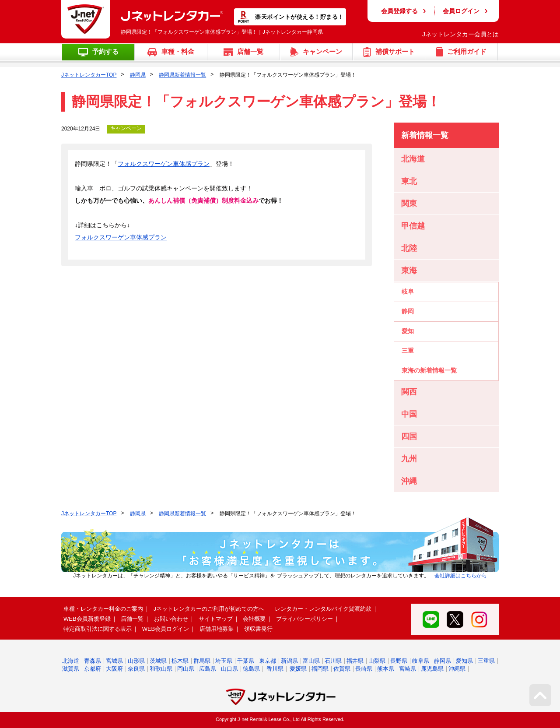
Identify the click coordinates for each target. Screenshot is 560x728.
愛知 (408, 331)
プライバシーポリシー (304, 619)
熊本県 (386, 669)
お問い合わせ (171, 619)
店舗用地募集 (217, 629)
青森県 (93, 661)
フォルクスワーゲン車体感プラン (164, 164)
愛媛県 (298, 669)
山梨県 (377, 661)
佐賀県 (342, 669)
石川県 (333, 661)
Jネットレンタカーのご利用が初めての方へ (209, 609)
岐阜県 (421, 661)
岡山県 (186, 669)
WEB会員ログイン (166, 629)
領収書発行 (258, 629)
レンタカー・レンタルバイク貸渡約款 (323, 609)
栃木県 (180, 661)
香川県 (275, 669)
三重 (408, 351)
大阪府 (114, 669)
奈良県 (136, 669)
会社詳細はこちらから (461, 576)
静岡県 (138, 75)
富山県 (311, 661)
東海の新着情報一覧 (429, 370)
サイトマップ (216, 619)
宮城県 (114, 661)
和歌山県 (161, 669)
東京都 (268, 661)
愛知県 (464, 661)
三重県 (486, 661)
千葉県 (246, 661)
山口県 (229, 669)
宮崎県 (408, 669)
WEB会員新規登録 (87, 619)
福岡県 (320, 669)
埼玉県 (224, 661)
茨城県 (158, 661)
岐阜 (408, 292)
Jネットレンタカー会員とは (460, 34)
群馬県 (202, 661)
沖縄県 (457, 669)
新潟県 (289, 661)
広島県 (208, 669)
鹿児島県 (432, 669)
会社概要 (254, 619)
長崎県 (364, 669)
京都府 (93, 669)
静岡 (408, 311)
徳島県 (251, 669)
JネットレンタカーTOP (89, 75)
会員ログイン (461, 11)
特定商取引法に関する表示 (98, 629)
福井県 (355, 661)
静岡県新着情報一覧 (182, 75)
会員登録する (399, 11)
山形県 (136, 661)
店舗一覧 (132, 619)
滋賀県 (71, 669)
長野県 (399, 661)
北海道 (71, 661)
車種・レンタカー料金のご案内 (103, 609)
